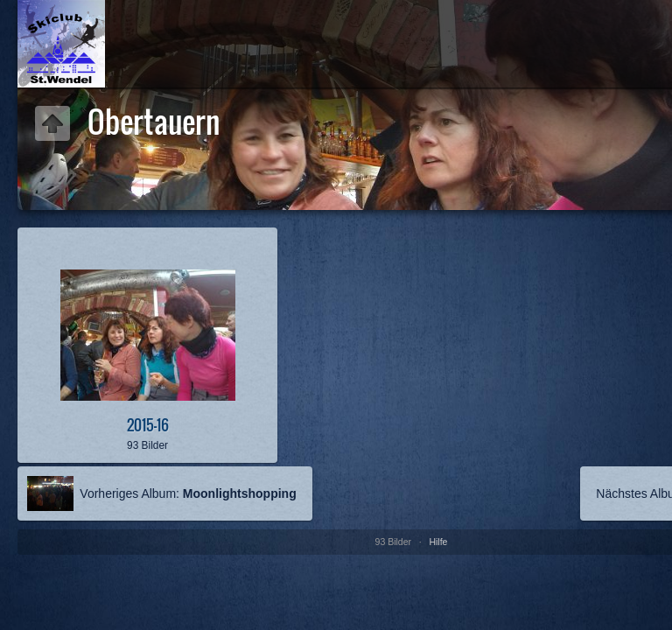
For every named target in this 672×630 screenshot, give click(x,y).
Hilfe (438, 542)
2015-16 (148, 425)
